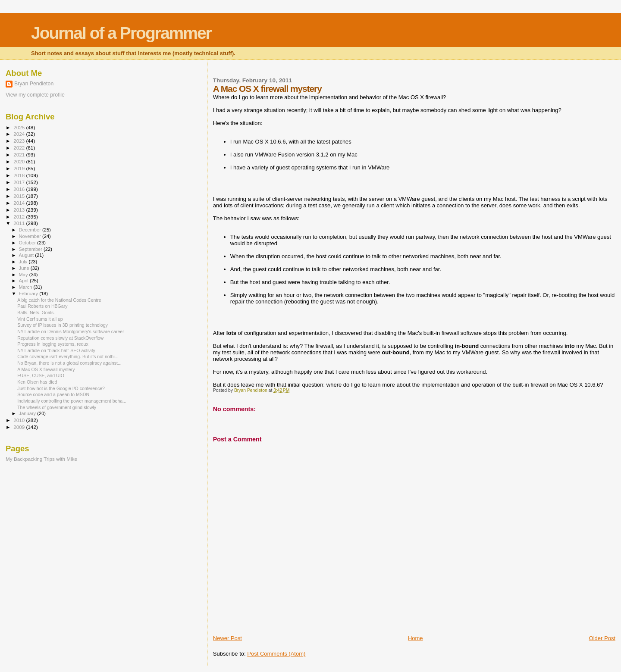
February (29, 294)
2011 (20, 223)
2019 (20, 168)
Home (416, 638)
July (24, 262)
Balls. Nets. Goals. (36, 313)
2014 (20, 203)
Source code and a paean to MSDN (53, 394)
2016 (20, 189)
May (24, 275)
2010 (20, 420)
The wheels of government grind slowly (57, 407)
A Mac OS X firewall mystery (46, 369)
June (25, 268)
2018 (20, 175)
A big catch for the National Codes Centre (59, 300)
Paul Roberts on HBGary (42, 306)
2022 (20, 148)
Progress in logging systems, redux (53, 344)
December (31, 230)
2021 (20, 155)
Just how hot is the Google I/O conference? (61, 388)
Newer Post (227, 638)
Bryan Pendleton (34, 84)
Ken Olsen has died (37, 382)
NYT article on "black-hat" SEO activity (56, 350)
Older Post (602, 638)
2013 (20, 210)
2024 (20, 134)
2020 (20, 161)
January (28, 413)
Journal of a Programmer (121, 33)
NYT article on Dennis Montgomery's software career (71, 331)
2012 (20, 217)
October (28, 243)
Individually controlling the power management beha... (72, 401)
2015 (20, 196)
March (26, 287)
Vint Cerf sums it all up (40, 319)
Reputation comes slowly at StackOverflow (60, 338)
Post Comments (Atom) (276, 654)
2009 (20, 427)
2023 (20, 141)
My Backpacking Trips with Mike (41, 459)
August (27, 255)
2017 (20, 182)
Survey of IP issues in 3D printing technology (63, 325)
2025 (20, 127)
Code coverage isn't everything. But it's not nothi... (68, 356)
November (31, 236)
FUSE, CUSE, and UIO (41, 375)
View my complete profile (35, 95)
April (24, 281)
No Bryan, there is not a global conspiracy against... (69, 363)
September (31, 249)
